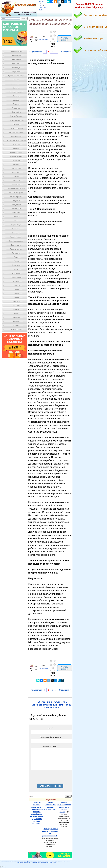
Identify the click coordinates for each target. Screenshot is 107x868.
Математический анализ (16, 189)
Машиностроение (16, 197)
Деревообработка (16, 116)
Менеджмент (16, 205)
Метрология (16, 213)
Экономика (16, 326)
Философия (16, 305)
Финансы (16, 309)
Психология (16, 253)
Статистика (16, 273)
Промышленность (16, 249)
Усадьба (16, 293)
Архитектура (16, 68)
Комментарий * (50, 747)
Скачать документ (65, 39)
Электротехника (16, 330)
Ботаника (16, 88)
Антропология (16, 60)
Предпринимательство (16, 76)
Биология (16, 80)
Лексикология (16, 169)
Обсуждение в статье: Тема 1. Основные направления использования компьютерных (52, 705)
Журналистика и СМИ (16, 120)
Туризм (16, 289)
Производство (16, 245)
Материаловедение (16, 193)
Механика (16, 217)
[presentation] (50, 778)
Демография (16, 112)
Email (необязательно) (50, 737)
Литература (16, 173)
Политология (16, 233)
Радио (16, 257)
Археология (16, 64)
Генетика (16, 96)
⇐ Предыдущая (36, 51)
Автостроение (16, 56)
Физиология (16, 301)
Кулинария (16, 160)
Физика (16, 297)
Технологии (16, 285)
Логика (16, 177)
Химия (16, 313)
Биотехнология (16, 84)
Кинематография (16, 152)
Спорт (16, 269)
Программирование (16, 241)
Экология (16, 322)
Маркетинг (16, 181)
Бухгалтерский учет (16, 92)
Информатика (16, 136)
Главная (41, 1)
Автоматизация (16, 52)
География (16, 100)
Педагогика (16, 229)
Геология (16, 104)
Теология (16, 281)
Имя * (50, 728)
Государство (16, 108)
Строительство (16, 277)
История (16, 148)
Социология (16, 265)
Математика (16, 185)
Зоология (16, 124)
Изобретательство (16, 128)
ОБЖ (16, 221)
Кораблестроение (16, 156)
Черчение (16, 318)
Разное (16, 261)
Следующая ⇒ (65, 51)
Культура (16, 164)
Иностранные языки (16, 132)
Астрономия (16, 72)
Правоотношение (16, 237)
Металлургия (16, 209)
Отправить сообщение (50, 786)
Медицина (16, 201)
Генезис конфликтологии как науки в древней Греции (64, 807)
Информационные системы (16, 140)
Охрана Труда (16, 225)
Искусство (16, 144)
